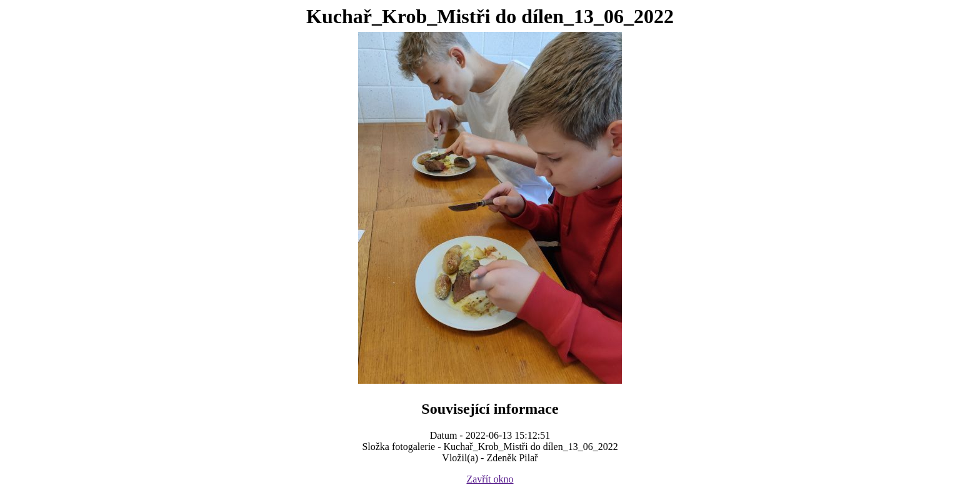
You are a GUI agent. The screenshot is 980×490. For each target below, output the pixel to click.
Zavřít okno (490, 479)
